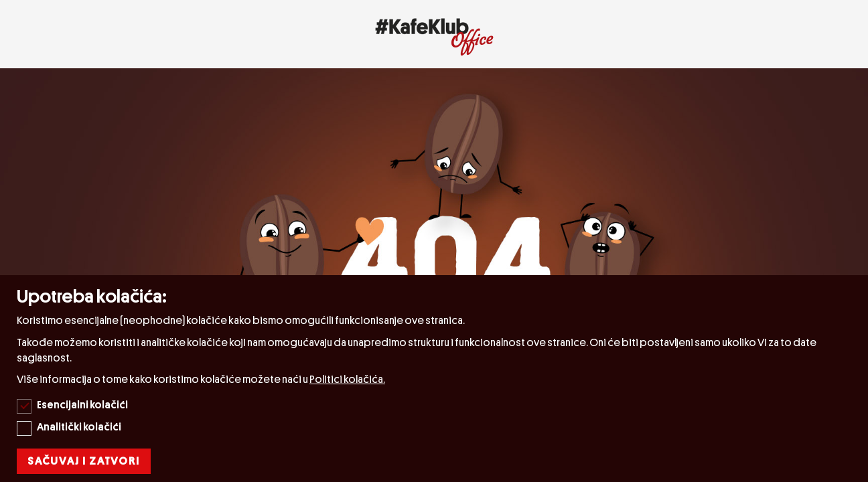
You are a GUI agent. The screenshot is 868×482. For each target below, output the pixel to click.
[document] (436, 379)
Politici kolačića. (347, 380)
